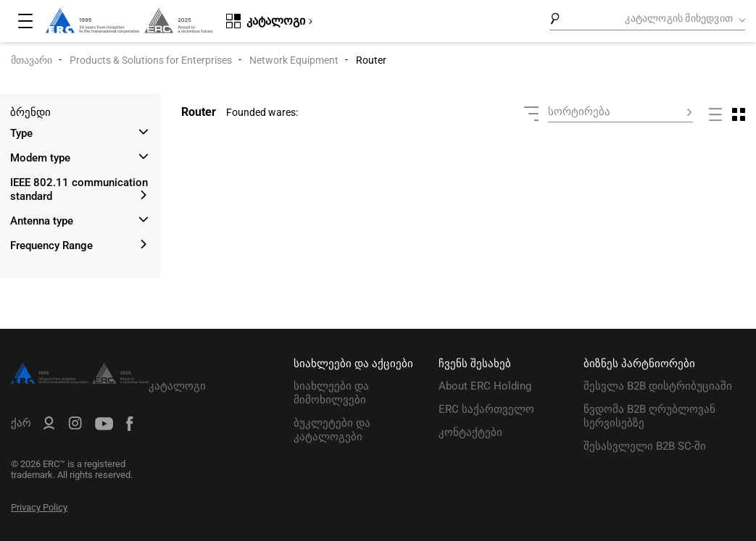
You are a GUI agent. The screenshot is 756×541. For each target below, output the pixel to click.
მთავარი (32, 60)
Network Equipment (294, 60)
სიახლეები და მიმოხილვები (331, 393)
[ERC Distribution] (80, 380)
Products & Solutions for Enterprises (151, 60)
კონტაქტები (470, 432)
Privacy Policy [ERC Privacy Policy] (39, 507)
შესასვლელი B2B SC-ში (645, 446)
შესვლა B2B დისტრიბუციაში (658, 386)
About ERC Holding (485, 386)
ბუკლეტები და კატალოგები (332, 430)
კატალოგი (177, 386)
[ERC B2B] (49, 426)
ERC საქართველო (486, 409)
